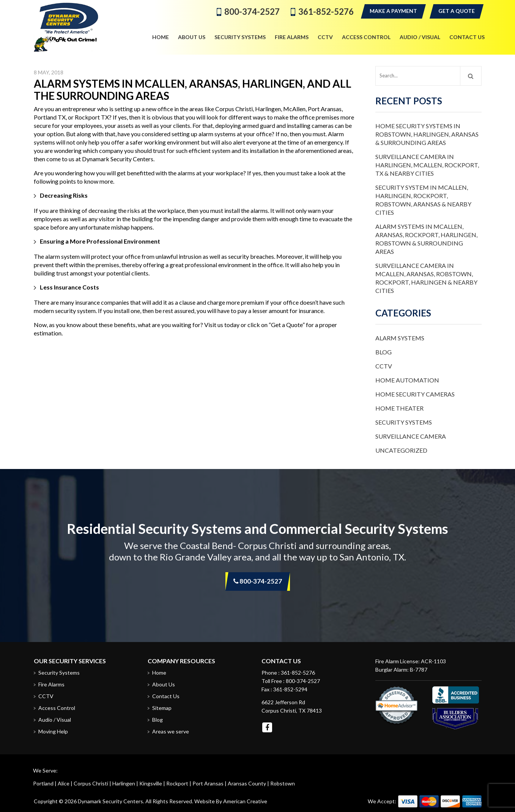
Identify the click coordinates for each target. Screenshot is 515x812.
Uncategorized (401, 450)
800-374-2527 (252, 12)
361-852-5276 (326, 12)
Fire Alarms (51, 684)
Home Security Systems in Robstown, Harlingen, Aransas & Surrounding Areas (427, 134)
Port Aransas (208, 783)
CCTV (384, 366)
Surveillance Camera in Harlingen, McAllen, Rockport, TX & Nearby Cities (427, 165)
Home (159, 673)
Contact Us (166, 696)
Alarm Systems (400, 338)
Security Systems (404, 422)
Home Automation (407, 380)
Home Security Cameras (415, 394)
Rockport (177, 783)
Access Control (57, 708)
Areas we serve (171, 731)
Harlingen (124, 783)
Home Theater (399, 408)
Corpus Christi (91, 783)
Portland (43, 783)
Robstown (283, 783)
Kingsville (151, 783)
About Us (164, 684)
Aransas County (247, 783)
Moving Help (53, 731)
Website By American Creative (231, 801)
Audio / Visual (55, 720)
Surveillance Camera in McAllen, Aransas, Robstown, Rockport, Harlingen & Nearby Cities (426, 278)
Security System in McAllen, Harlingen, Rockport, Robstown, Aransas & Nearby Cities (423, 200)
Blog (383, 352)
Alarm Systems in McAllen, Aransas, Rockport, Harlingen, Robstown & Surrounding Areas (426, 239)
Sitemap (162, 708)
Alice (64, 783)
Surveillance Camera (411, 436)
